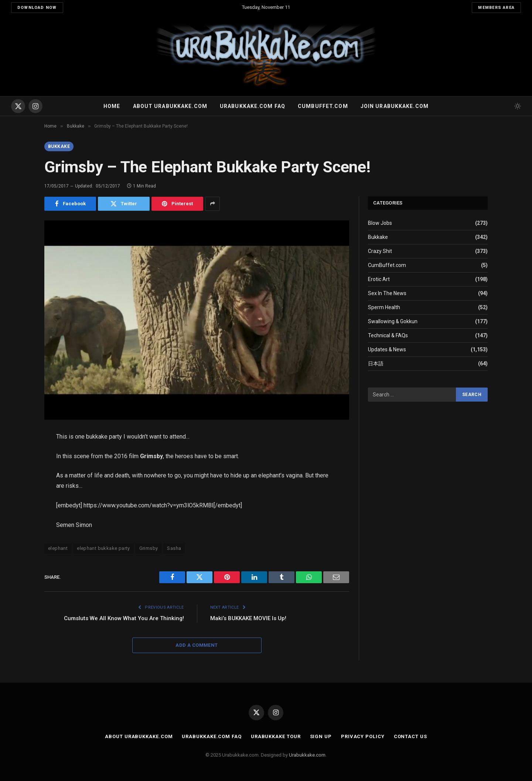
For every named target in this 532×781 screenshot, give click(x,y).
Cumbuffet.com (323, 106)
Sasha (174, 548)
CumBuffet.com (387, 265)
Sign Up (321, 736)
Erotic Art (379, 279)
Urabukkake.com (307, 755)
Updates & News (387, 349)
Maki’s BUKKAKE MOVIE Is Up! (248, 618)
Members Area (496, 8)
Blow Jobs (380, 223)
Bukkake (59, 146)
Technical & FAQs (388, 335)
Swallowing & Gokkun (393, 321)
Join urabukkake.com (395, 106)
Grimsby (149, 548)
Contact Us (410, 736)
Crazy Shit (380, 251)
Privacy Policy (363, 736)
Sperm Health (384, 307)
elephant (58, 548)
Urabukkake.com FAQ (253, 106)
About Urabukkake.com (170, 106)
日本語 (376, 364)
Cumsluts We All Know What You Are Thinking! (124, 618)
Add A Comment (197, 645)
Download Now (37, 8)
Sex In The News (387, 293)
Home (112, 106)
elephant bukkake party (103, 548)
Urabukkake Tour (276, 736)
